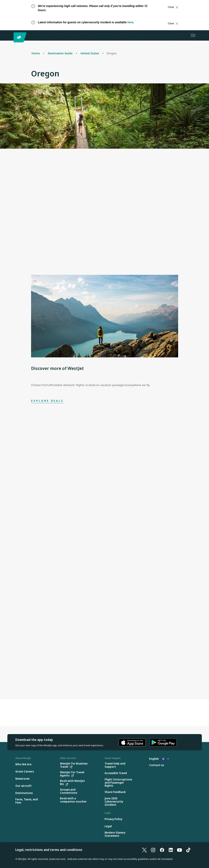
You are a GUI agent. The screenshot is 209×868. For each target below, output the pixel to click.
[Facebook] (162, 850)
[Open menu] (193, 35)
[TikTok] (188, 850)
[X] (144, 850)
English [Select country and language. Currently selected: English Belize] (159, 759)
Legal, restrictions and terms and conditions (49, 850)
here (131, 22)
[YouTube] (180, 850)
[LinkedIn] (171, 850)
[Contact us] (157, 765)
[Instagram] (153, 850)
